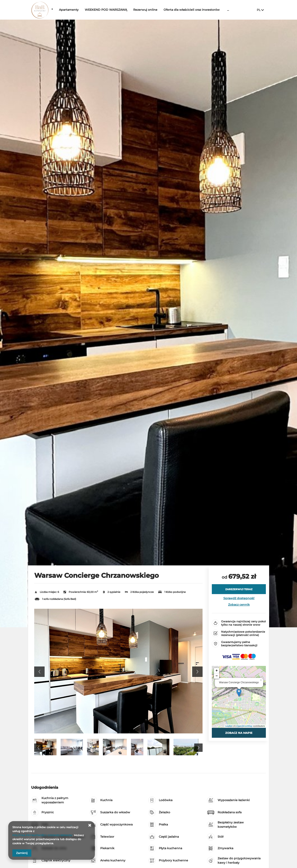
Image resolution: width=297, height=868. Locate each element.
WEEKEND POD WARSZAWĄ (119, 10)
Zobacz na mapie (239, 733)
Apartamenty (82, 10)
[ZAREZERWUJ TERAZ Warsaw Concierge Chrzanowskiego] (239, 589)
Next (197, 672)
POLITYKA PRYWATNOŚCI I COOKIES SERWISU (45, 835)
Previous (39, 672)
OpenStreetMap (244, 726)
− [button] (217, 676)
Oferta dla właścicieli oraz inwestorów (204, 10)
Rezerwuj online (158, 10)
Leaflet (229, 726)
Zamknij (22, 853)
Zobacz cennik (239, 605)
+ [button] (217, 671)
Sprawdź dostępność (239, 598)
